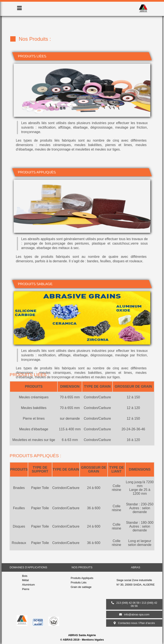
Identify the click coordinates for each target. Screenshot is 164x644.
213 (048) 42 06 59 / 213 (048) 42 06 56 (134, 604)
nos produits (82, 567)
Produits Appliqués (82, 578)
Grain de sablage (81, 587)
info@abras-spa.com (134, 614)
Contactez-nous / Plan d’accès (134, 623)
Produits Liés (79, 582)
